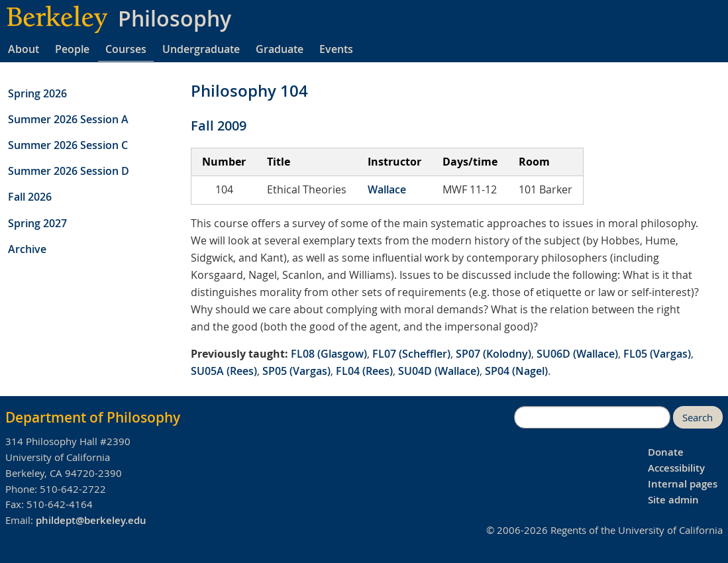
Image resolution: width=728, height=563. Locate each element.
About (24, 49)
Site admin (673, 500)
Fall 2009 (219, 126)
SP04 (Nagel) (516, 371)
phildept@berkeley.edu (91, 520)
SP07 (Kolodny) (494, 354)
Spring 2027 (37, 223)
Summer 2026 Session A (68, 119)
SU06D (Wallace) (577, 354)
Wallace (387, 189)
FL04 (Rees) (364, 371)
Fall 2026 (30, 197)
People (72, 49)
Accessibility (676, 468)
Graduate (280, 49)
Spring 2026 (37, 93)
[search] (592, 417)
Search (698, 418)
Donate (666, 452)
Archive (27, 249)
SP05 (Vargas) (296, 371)
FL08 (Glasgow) (329, 354)
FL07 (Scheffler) (411, 354)
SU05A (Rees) (224, 371)
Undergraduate (201, 49)
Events (336, 49)
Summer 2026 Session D (69, 171)
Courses (126, 49)
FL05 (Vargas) (657, 354)
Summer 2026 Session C (68, 145)
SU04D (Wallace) (439, 371)
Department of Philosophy (93, 417)
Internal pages (683, 484)
